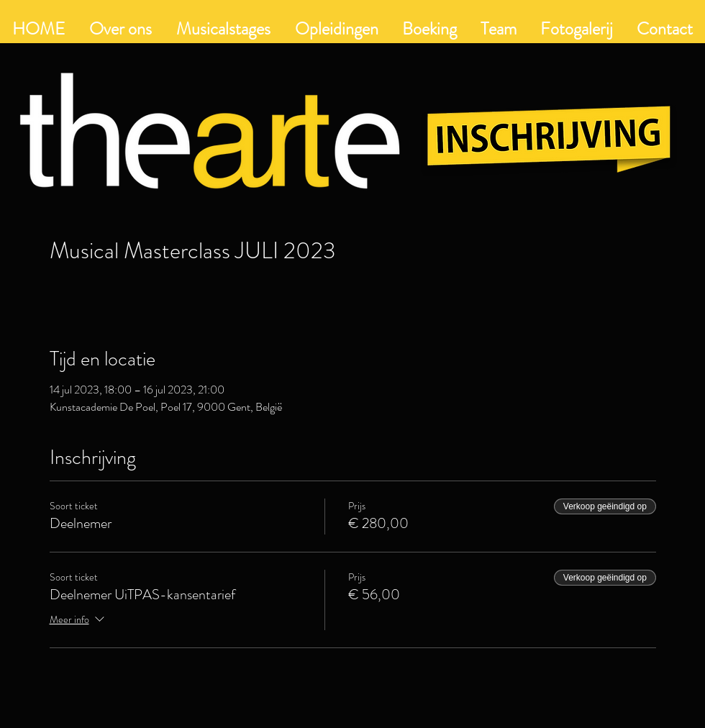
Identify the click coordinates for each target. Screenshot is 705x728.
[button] (336, 29)
